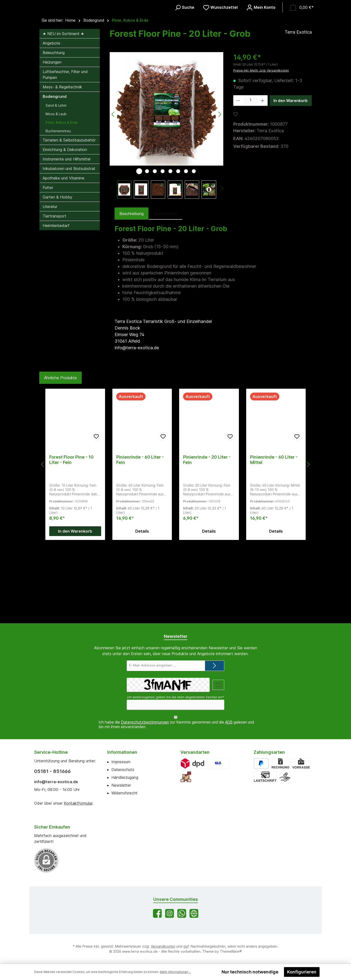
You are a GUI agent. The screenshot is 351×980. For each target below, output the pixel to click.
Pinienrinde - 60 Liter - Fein (140, 537)
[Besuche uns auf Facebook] (157, 913)
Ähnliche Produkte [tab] (60, 455)
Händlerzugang (125, 777)
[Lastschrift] (265, 777)
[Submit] (214, 670)
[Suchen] (184, 46)
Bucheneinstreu (58, 209)
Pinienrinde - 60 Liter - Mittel (274, 537)
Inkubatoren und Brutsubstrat (69, 246)
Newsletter (121, 785)
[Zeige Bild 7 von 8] (186, 249)
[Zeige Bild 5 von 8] (170, 249)
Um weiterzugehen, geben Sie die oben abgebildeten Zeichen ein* (175, 702)
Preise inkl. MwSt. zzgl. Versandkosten (261, 148)
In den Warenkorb (291, 178)
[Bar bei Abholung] (285, 777)
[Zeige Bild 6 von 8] (178, 249)
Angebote (51, 121)
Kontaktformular (78, 803)
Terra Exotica (298, 110)
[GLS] (218, 763)
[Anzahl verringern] (238, 178)
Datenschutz (123, 770)
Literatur (50, 284)
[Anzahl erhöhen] (263, 178)
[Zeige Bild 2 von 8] (147, 249)
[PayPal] (261, 763)
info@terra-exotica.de (56, 782)
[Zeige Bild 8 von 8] (194, 249)
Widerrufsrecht (124, 793)
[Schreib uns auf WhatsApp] (182, 913)
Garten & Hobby (58, 275)
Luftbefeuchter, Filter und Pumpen (65, 152)
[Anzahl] (250, 178)
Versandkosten (163, 946)
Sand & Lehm (56, 183)
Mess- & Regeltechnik (62, 165)
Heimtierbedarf (56, 303)
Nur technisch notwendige (250, 972)
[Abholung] (186, 777)
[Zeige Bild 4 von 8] (163, 249)
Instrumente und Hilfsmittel (67, 237)
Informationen (122, 752)
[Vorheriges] (112, 267)
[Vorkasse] (301, 763)
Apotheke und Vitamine (63, 256)
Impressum (121, 762)
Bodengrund (55, 174)
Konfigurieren (302, 972)
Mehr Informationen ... (175, 972)
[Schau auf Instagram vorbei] (170, 913)
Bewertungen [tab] (166, 291)
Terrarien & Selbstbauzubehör (69, 218)
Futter (48, 265)
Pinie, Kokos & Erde (62, 200)
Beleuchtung (54, 130)
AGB (229, 722)
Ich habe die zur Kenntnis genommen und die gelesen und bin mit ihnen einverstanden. (176, 725)
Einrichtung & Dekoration (65, 227)
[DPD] (192, 763)
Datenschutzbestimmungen (145, 722)
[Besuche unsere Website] (194, 913)
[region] (167, 203)
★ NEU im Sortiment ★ (63, 111)
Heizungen (52, 140)
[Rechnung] (280, 763)
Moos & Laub (56, 192)
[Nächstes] (222, 267)
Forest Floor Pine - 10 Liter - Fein (71, 537)
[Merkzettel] (220, 46)
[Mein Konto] (261, 46)
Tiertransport (54, 294)
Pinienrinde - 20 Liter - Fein (207, 537)
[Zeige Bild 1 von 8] (139, 249)
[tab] (132, 291)
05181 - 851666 (52, 771)
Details (142, 609)
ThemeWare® (231, 951)
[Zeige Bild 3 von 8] (155, 249)
